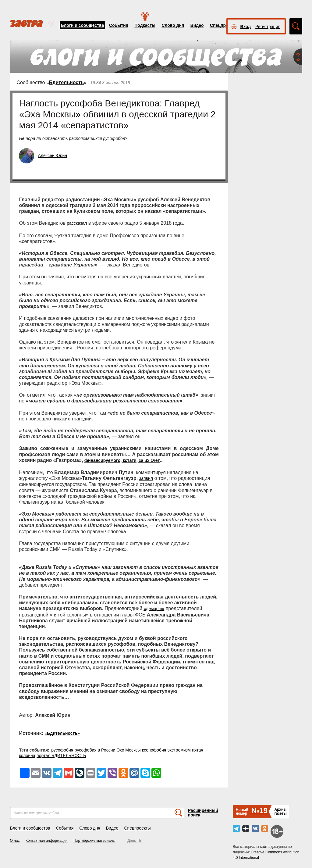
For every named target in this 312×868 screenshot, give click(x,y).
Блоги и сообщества (83, 25)
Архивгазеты (280, 811)
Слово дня (173, 25)
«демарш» (154, 609)
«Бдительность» (62, 733)
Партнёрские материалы (94, 841)
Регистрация (268, 27)
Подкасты (145, 25)
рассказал (77, 223)
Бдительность (66, 82)
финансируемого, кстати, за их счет (122, 460)
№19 (259, 811)
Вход (246, 27)
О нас (15, 841)
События (119, 25)
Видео (197, 25)
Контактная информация (47, 841)
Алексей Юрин (53, 155)
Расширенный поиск (203, 813)
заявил (146, 478)
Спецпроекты (224, 25)
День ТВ (134, 841)
